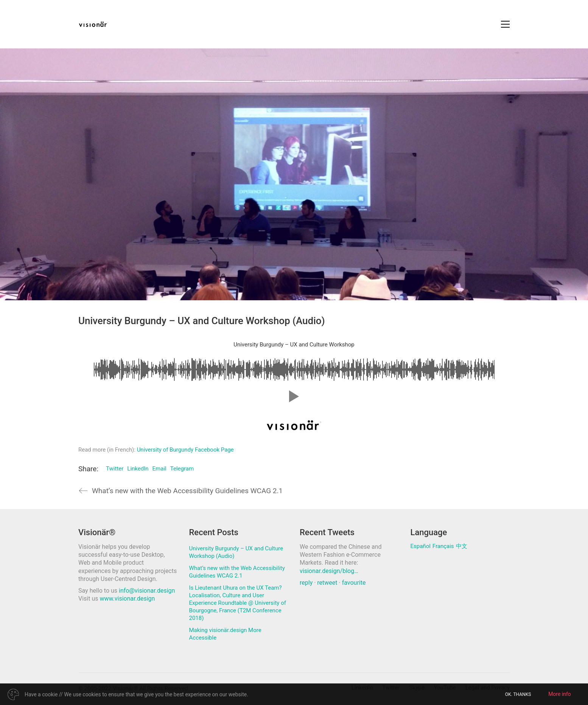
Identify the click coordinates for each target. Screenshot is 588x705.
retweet (327, 583)
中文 (462, 546)
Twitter (115, 469)
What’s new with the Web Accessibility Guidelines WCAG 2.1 (237, 572)
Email (159, 469)
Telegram (182, 469)
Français (443, 546)
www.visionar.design (127, 599)
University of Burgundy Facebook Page (185, 450)
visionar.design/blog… (329, 571)
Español (421, 546)
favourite (354, 583)
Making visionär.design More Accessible (225, 634)
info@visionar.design (147, 591)
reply (306, 583)
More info (560, 694)
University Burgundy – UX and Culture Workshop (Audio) (236, 552)
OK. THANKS (518, 694)
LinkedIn (138, 469)
